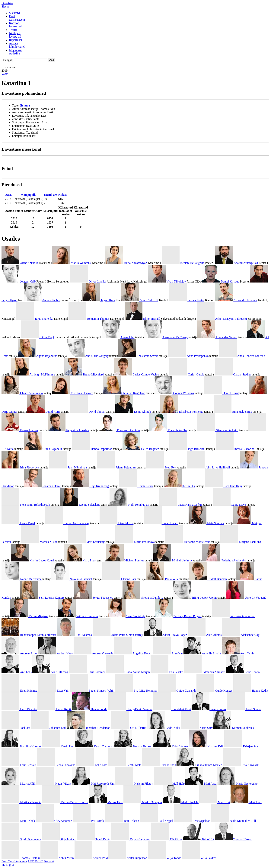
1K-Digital (8, 865)
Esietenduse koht (22, 129)
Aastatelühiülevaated (17, 45)
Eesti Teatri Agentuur (14, 861)
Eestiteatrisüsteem (17, 18)
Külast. (63, 195)
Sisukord (14, 13)
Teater (16, 105)
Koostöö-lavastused (15, 25)
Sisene (5, 6)
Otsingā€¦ (7, 60)
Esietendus (19, 126)
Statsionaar (19, 133)
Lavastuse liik (20, 116)
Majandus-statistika (15, 52)
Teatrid (13, 30)
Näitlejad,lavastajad (15, 35)
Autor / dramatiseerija (25, 109)
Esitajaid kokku (21, 136)
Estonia (25, 105)
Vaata (5, 74)
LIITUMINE (36, 861)
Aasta (9, 195)
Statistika (7, 3)
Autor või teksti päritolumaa (29, 112)
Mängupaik (28, 195)
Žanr (15, 119)
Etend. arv (51, 195)
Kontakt (49, 861)
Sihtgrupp (18, 122)
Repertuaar (16, 40)
